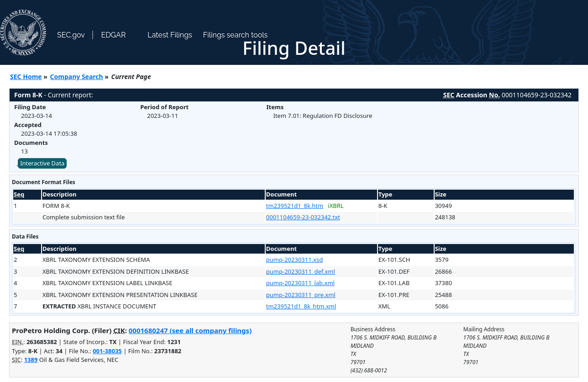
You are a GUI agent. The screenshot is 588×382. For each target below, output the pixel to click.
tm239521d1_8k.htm (295, 206)
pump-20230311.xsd (294, 260)
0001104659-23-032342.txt (303, 217)
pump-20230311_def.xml (301, 271)
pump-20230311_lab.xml (300, 283)
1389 (31, 360)
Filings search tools (236, 35)
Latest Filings (170, 35)
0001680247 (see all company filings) (190, 330)
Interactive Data (42, 163)
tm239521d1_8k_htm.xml (301, 306)
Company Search (77, 77)
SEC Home (26, 77)
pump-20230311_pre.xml (301, 295)
